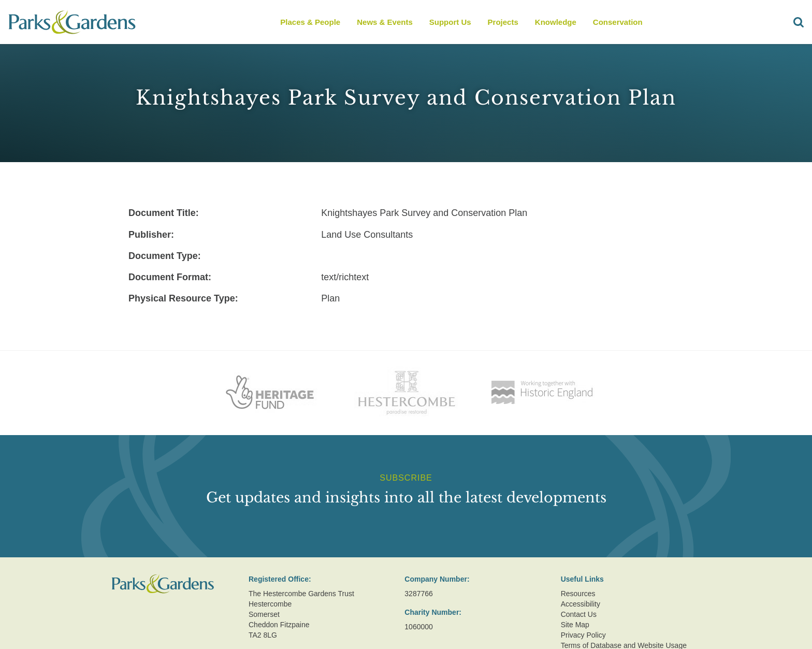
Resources (578, 594)
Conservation (618, 22)
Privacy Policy (583, 635)
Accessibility (581, 604)
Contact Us (579, 614)
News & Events (385, 22)
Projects (503, 22)
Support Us (450, 22)
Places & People (310, 22)
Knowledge (556, 22)
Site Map (575, 625)
